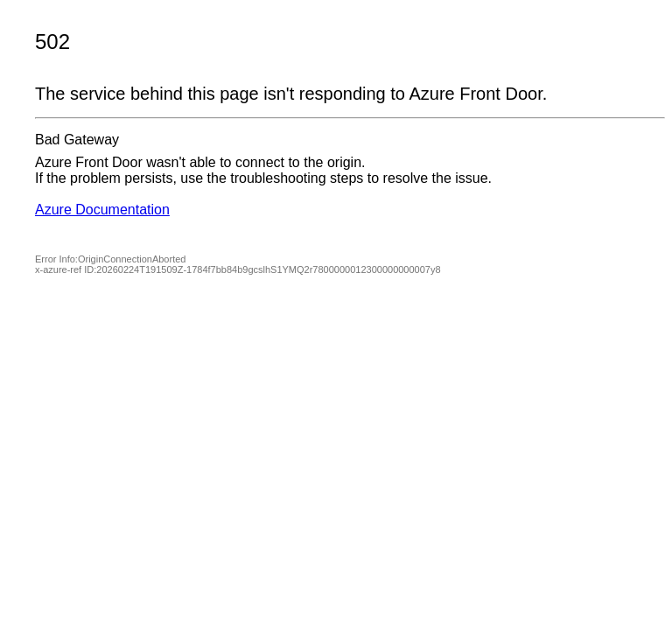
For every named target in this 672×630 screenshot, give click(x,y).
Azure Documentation (102, 210)
